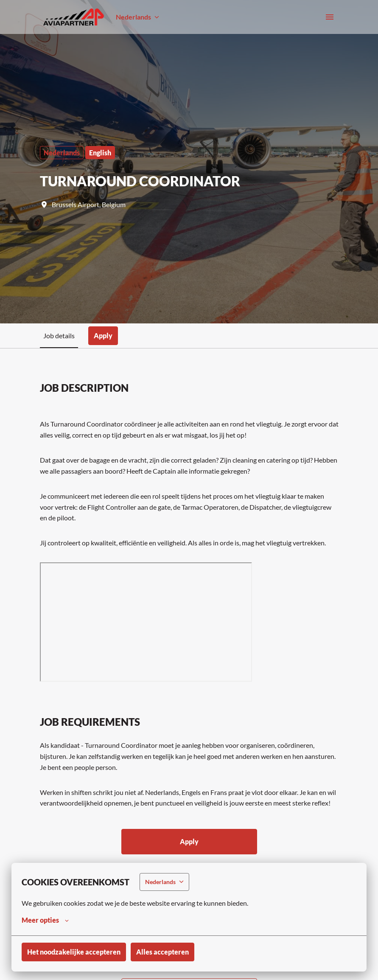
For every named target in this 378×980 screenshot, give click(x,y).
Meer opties (45, 920)
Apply (189, 841)
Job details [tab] (59, 336)
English (100, 153)
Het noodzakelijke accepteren (74, 952)
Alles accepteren (162, 952)
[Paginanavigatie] (330, 17)
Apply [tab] (103, 336)
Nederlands (62, 153)
